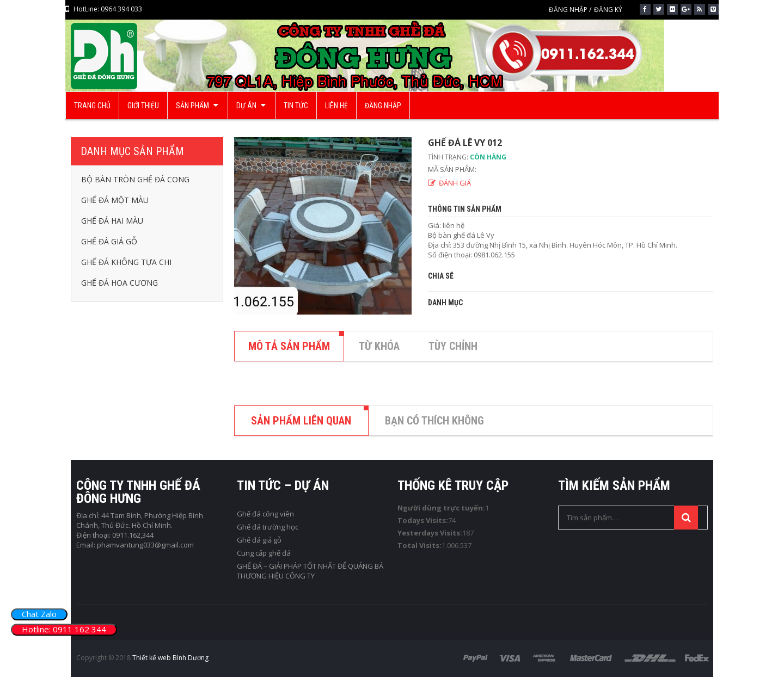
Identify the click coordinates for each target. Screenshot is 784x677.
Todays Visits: (423, 520)
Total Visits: (419, 545)
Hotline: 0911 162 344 (64, 629)
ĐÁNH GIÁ (455, 183)
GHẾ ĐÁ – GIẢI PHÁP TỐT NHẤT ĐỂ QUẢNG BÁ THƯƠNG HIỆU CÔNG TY (310, 571)
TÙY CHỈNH (453, 346)
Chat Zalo (39, 614)
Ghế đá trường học (268, 527)
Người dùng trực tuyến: (441, 508)
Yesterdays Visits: (430, 533)
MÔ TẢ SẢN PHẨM (289, 346)
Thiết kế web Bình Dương (170, 658)
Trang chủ (358, 124)
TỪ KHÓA (379, 346)
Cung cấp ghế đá (264, 553)
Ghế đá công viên (265, 514)
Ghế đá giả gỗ (259, 540)
